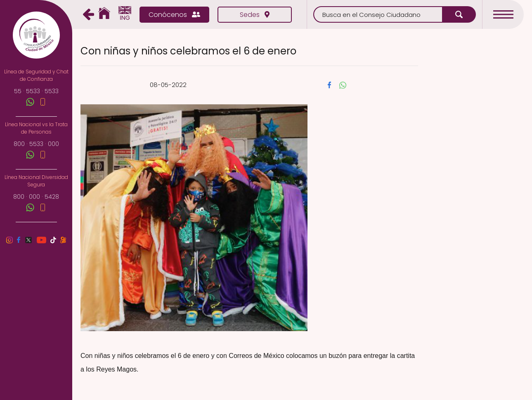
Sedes (255, 15)
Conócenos (174, 15)
